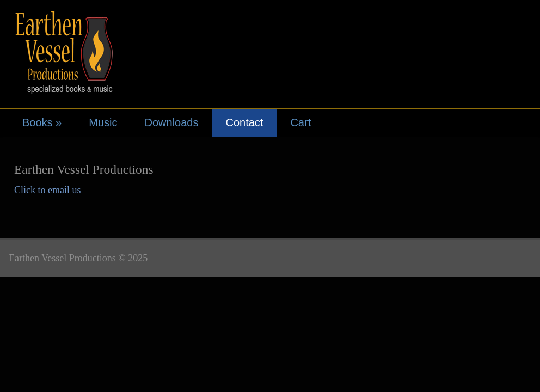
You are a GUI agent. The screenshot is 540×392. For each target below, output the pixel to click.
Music (103, 122)
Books (42, 122)
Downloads (172, 122)
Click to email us (47, 190)
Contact (244, 122)
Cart (300, 122)
